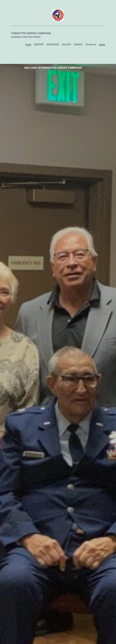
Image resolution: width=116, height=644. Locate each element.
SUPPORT (39, 44)
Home (28, 44)
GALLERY (66, 44)
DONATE (78, 44)
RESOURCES (53, 44)
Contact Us (91, 44)
